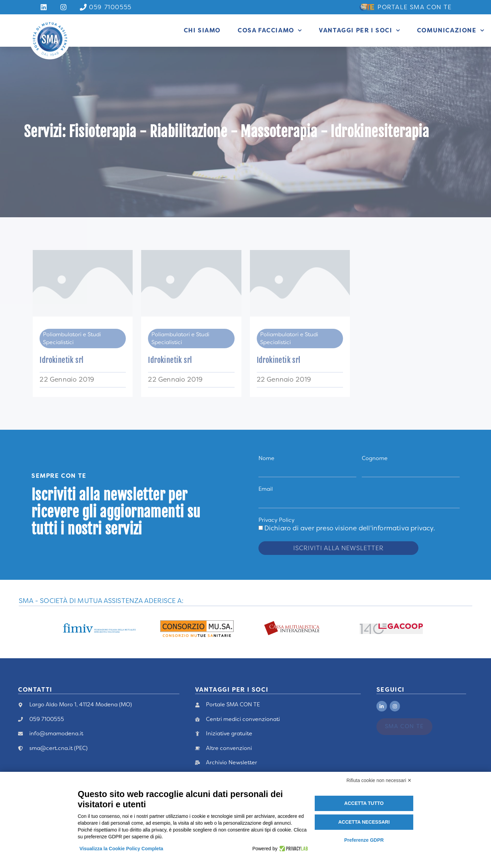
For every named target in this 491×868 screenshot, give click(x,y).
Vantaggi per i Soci (359, 30)
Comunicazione (451, 30)
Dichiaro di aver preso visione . (350, 528)
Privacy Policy (277, 520)
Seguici (391, 690)
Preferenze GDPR (364, 840)
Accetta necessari (364, 822)
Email (266, 489)
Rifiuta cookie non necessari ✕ (379, 780)
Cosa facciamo (270, 30)
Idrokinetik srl (62, 360)
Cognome (375, 458)
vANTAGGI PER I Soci (232, 690)
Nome (266, 458)
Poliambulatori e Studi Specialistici (72, 338)
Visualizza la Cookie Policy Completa (121, 849)
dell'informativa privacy (396, 528)
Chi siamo (202, 30)
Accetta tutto (364, 803)
